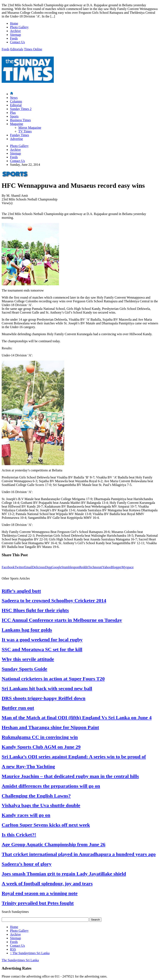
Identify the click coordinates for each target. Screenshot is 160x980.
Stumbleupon (70, 567)
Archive (15, 31)
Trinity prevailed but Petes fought (38, 903)
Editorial (16, 105)
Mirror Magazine (30, 128)
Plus (13, 113)
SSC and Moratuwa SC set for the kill (42, 649)
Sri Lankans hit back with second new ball (47, 688)
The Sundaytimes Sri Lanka (30, 953)
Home (14, 23)
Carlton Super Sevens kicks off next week (46, 825)
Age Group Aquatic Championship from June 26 (54, 844)
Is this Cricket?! (19, 835)
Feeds (14, 38)
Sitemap (15, 35)
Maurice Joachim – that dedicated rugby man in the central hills (70, 776)
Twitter (19, 567)
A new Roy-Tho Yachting (28, 766)
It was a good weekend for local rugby (42, 640)
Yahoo (107, 567)
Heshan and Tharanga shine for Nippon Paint (50, 727)
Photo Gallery (19, 27)
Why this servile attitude (28, 659)
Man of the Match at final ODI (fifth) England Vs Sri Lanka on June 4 (77, 718)
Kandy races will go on (26, 815)
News (14, 98)
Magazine (17, 124)
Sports (14, 116)
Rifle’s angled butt (21, 591)
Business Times (20, 120)
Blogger (116, 567)
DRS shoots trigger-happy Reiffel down (44, 698)
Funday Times (19, 135)
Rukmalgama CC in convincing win (40, 737)
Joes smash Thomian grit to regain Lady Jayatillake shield (64, 874)
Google (57, 567)
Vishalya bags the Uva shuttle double (41, 805)
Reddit (84, 567)
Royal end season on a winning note (40, 893)
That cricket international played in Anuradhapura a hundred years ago (79, 854)
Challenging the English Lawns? (36, 796)
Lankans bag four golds (27, 630)
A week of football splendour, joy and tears (47, 884)
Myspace (128, 567)
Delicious (38, 567)
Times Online (33, 49)
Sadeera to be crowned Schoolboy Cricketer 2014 (54, 601)
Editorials (17, 49)
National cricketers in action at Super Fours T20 (53, 679)
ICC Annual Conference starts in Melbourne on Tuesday (62, 620)
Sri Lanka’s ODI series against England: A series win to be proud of (74, 757)
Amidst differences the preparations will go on (51, 786)
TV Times (25, 131)
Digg (48, 567)
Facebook (8, 567)
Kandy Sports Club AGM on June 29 (41, 747)
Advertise (16, 139)
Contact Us (17, 42)
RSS (13, 949)
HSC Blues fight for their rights (35, 610)
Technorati (95, 567)
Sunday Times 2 (21, 109)
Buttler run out (18, 708)
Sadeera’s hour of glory (27, 864)
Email (28, 567)
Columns (16, 101)
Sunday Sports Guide (24, 669)
